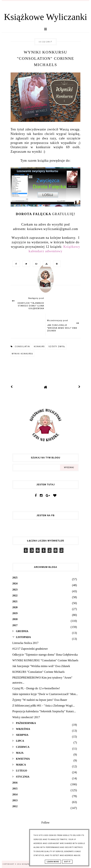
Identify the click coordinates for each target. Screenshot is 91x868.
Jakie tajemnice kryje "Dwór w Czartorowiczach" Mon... (45, 694)
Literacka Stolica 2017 (25, 643)
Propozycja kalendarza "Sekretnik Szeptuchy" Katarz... (44, 711)
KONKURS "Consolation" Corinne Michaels (39, 672)
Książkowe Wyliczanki (45, 17)
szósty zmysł (57, 347)
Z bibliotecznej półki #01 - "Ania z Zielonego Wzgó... (44, 706)
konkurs (39, 347)
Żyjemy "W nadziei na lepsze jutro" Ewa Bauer (40, 700)
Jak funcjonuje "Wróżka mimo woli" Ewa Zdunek (41, 666)
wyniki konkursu (22, 354)
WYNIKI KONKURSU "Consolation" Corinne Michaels (45, 660)
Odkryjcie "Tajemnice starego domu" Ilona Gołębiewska (45, 655)
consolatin (22, 347)
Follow (45, 823)
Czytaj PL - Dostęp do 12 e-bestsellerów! (36, 688)
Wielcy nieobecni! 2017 (26, 717)
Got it (67, 862)
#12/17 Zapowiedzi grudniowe (30, 649)
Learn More (53, 862)
